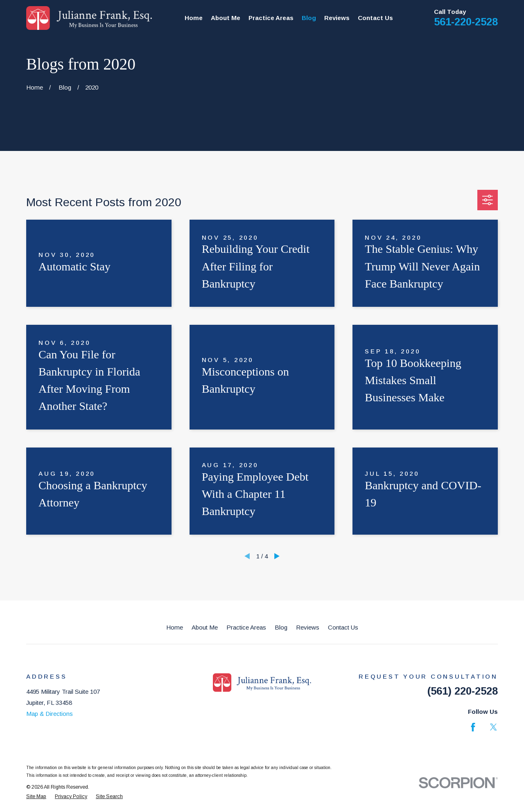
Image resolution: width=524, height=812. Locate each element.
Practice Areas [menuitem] (271, 18)
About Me (205, 627)
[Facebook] (473, 727)
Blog (281, 627)
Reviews (308, 627)
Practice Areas (246, 627)
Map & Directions (50, 714)
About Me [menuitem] (226, 18)
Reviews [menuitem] (337, 18)
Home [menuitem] (194, 18)
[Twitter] (494, 727)
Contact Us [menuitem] (375, 18)
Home (175, 627)
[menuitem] (36, 797)
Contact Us (343, 627)
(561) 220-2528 (463, 691)
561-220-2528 (466, 22)
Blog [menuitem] (309, 18)
